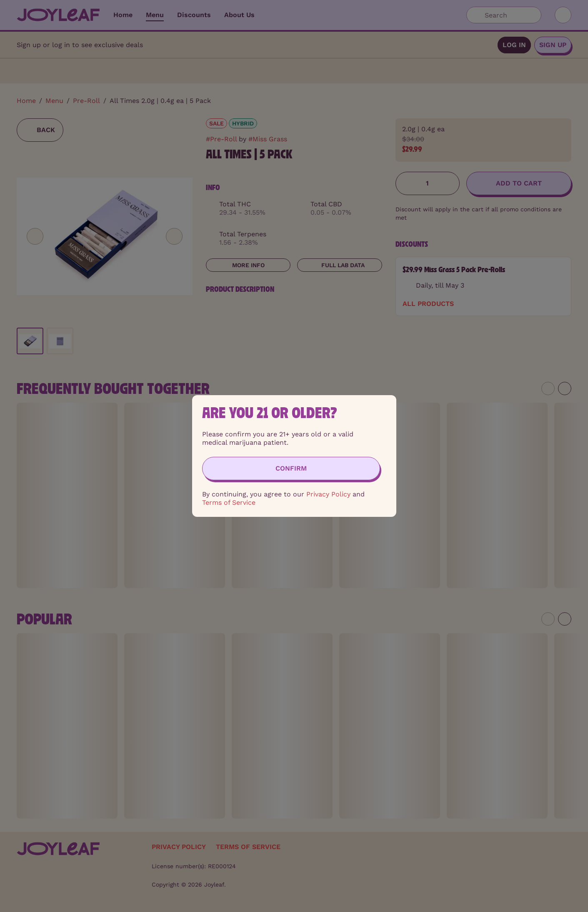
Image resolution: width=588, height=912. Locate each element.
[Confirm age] (291, 469)
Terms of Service (229, 502)
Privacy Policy (328, 494)
